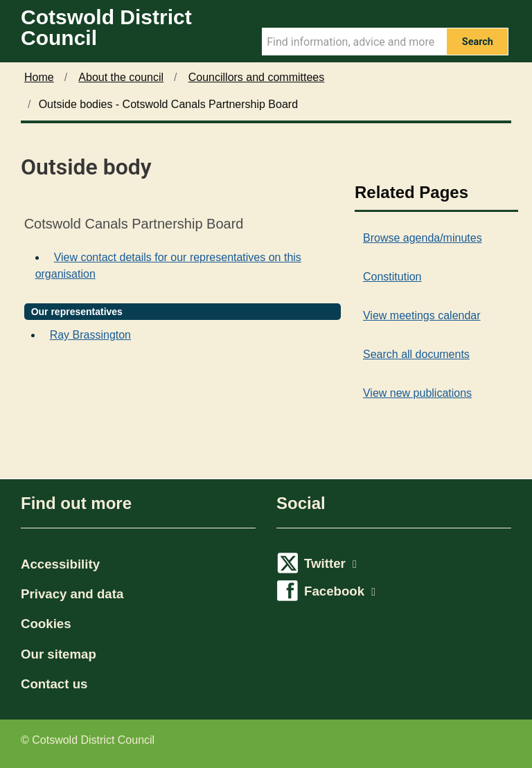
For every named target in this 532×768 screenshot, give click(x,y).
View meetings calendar (422, 315)
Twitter (330, 563)
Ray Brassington (90, 335)
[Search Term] (354, 42)
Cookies (46, 624)
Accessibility (60, 564)
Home (39, 77)
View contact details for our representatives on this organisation (168, 266)
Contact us (54, 684)
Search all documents (416, 354)
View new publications (417, 393)
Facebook (340, 591)
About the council (121, 77)
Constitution (392, 277)
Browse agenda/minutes (423, 238)
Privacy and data (72, 594)
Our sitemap (59, 654)
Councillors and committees (257, 77)
